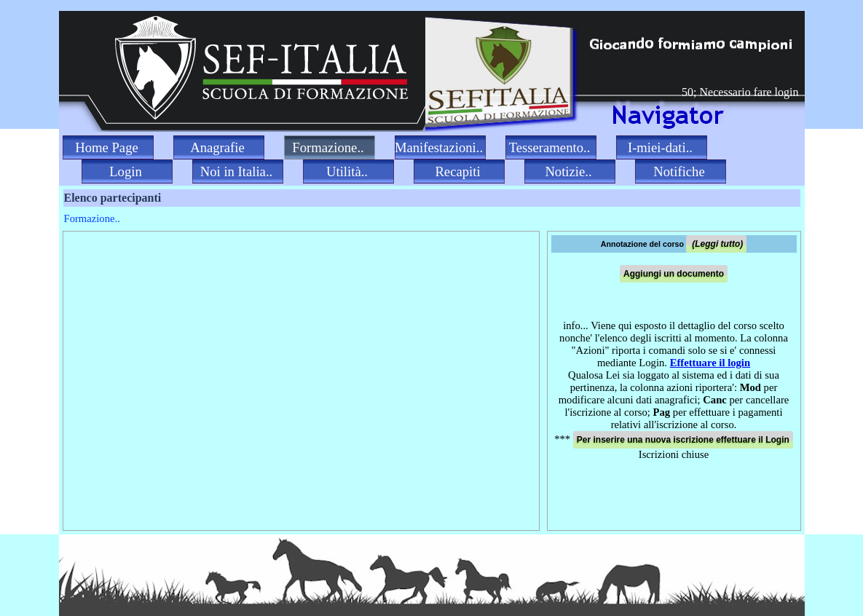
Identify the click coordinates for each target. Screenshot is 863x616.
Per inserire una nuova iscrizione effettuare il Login (683, 440)
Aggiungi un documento (674, 274)
